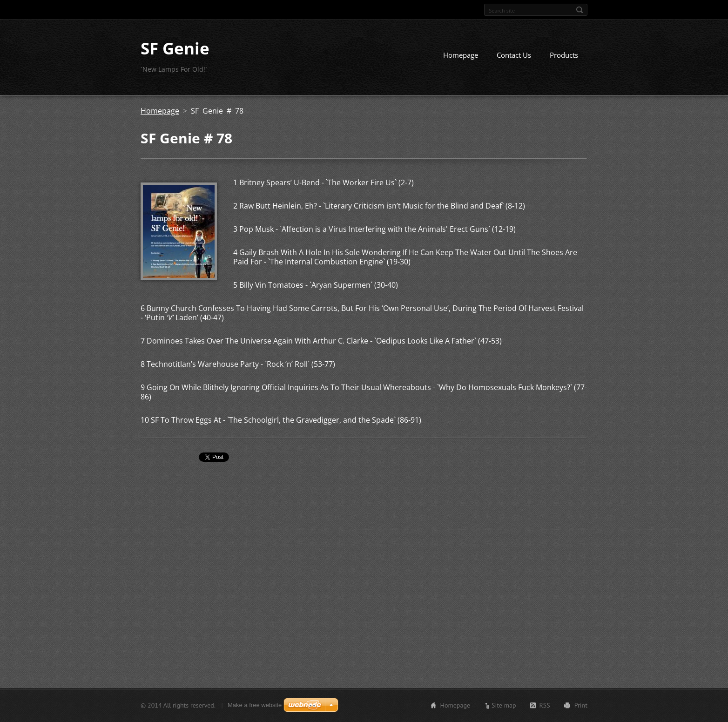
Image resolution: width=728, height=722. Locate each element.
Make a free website (255, 705)
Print (581, 705)
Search (580, 10)
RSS (545, 705)
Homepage (461, 55)
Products (564, 55)
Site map (504, 705)
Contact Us (514, 55)
